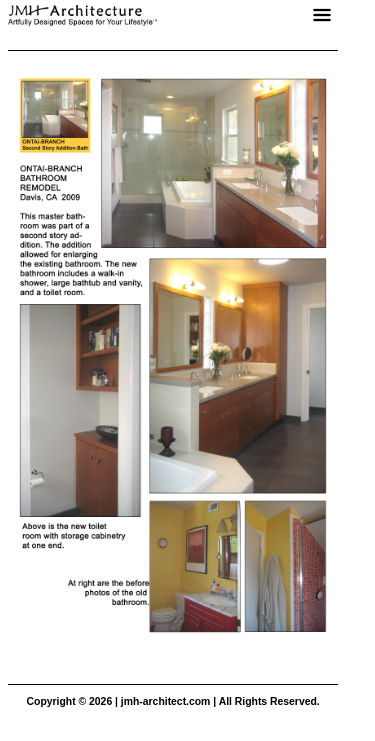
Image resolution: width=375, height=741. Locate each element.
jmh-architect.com (166, 701)
